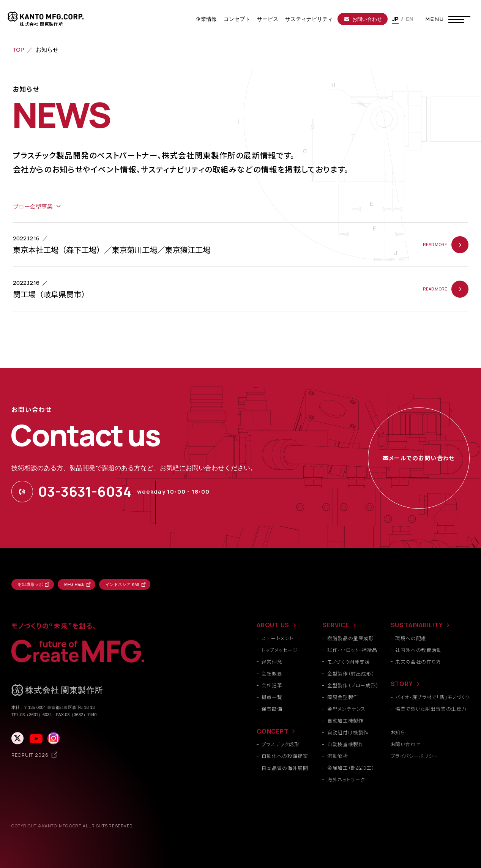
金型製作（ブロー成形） (353, 685)
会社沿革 (272, 685)
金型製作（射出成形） (351, 673)
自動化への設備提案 (285, 756)
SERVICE (336, 625)
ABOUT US (273, 625)
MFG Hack (74, 584)
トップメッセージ (280, 650)
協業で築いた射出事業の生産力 (431, 709)
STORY (402, 684)
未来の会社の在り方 (418, 662)
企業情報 (206, 19)
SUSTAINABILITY (417, 625)
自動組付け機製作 (348, 732)
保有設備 (272, 709)
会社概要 (272, 673)
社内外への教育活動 (419, 650)
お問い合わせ (363, 19)
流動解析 (338, 756)
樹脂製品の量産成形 (351, 638)
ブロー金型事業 (33, 207)
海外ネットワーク (346, 779)
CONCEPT (273, 731)
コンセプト (237, 19)
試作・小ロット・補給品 (352, 650)
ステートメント (278, 638)
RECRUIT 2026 (30, 755)
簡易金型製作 (343, 697)
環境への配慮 (411, 638)
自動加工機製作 (345, 720)
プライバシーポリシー (415, 756)
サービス (268, 19)
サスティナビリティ (309, 19)
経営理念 (272, 662)
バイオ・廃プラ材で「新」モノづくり (432, 697)
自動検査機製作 (345, 744)
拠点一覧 (272, 697)
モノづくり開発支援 (349, 662)
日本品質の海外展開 (285, 768)
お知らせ (401, 732)
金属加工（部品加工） (351, 768)
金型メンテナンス (346, 709)
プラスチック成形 (281, 744)
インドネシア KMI (122, 584)
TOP (19, 50)
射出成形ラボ (30, 584)
